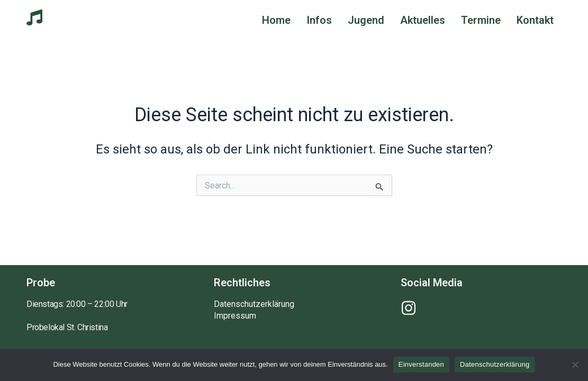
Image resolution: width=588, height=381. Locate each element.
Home (276, 20)
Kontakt (535, 20)
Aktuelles (423, 20)
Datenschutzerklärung (254, 304)
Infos (319, 20)
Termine (481, 20)
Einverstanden (421, 364)
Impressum (235, 316)
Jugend (366, 20)
